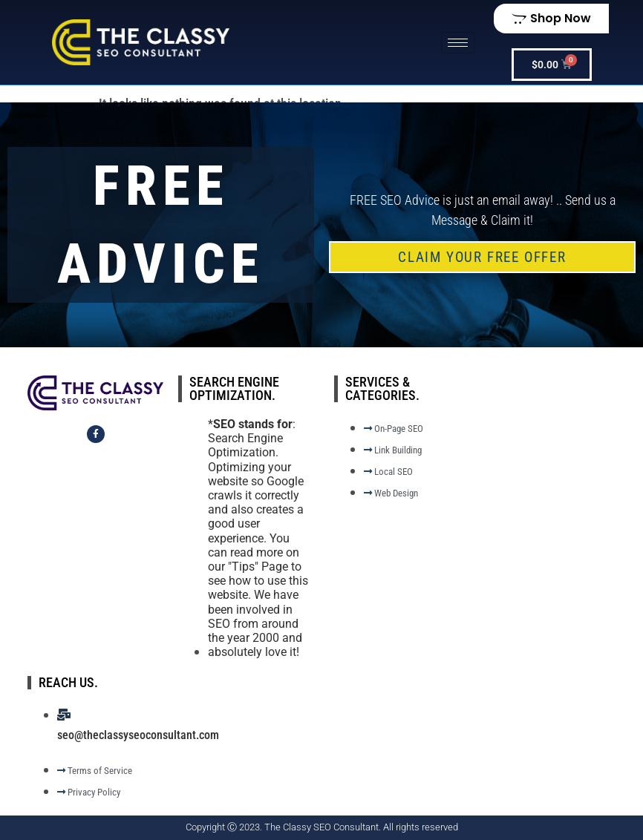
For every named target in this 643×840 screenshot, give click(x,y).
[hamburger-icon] (458, 43)
